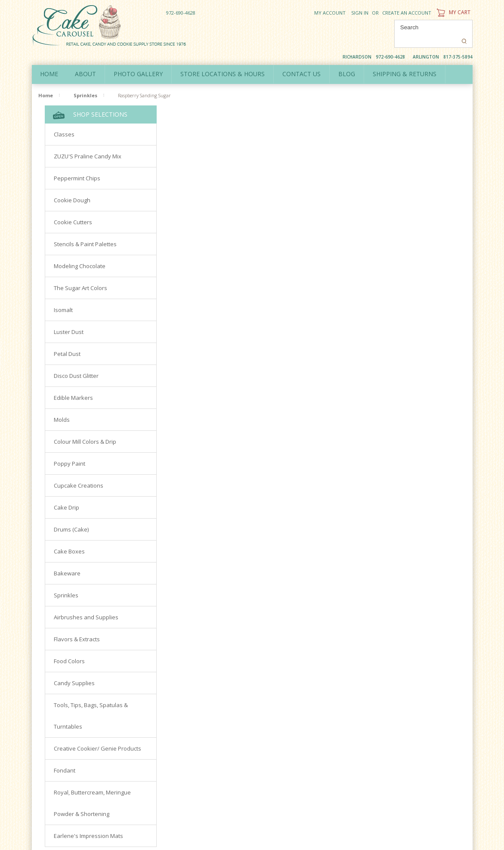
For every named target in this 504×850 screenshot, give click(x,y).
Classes (64, 120)
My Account (330, 13)
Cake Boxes (69, 537)
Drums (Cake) (71, 515)
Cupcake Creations (79, 471)
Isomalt (63, 296)
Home (49, 60)
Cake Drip (66, 493)
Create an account (407, 13)
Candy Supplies (74, 669)
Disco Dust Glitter (76, 362)
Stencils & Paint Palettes (85, 230)
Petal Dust (67, 340)
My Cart (453, 12)
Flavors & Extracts (77, 625)
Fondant (65, 756)
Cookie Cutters (73, 208)
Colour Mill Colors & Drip (85, 427)
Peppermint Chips (77, 164)
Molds (62, 405)
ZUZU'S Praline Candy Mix (88, 142)
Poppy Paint (70, 449)
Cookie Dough (72, 186)
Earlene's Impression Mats (88, 822)
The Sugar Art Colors (80, 274)
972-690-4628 (181, 13)
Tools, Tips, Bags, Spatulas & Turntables (91, 702)
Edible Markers (73, 383)
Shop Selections (90, 100)
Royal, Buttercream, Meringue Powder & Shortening (92, 789)
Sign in (360, 13)
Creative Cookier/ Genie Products (97, 734)
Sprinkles (85, 81)
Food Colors (69, 647)
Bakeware (67, 559)
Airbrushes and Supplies (86, 603)
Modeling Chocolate (80, 252)
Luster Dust (69, 318)
